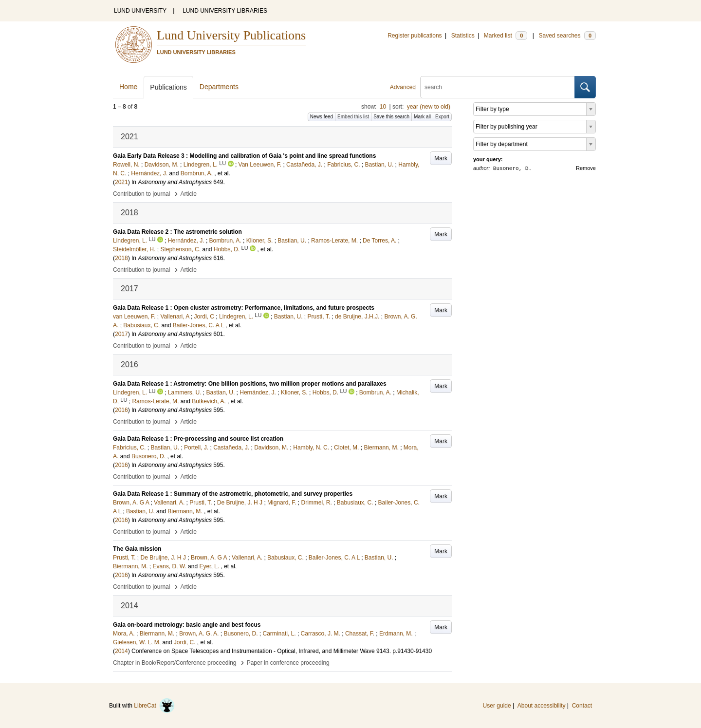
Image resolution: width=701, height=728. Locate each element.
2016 (121, 410)
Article (189, 194)
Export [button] (442, 117)
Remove (586, 168)
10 (383, 107)
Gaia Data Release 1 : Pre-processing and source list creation (198, 439)
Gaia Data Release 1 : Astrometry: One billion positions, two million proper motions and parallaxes (250, 384)
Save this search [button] (391, 117)
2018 (121, 258)
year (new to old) (429, 107)
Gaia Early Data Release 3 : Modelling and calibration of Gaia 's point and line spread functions (244, 156)
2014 (121, 651)
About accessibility (542, 706)
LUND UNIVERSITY (140, 11)
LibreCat (154, 706)
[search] (498, 87)
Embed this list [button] (353, 117)
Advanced (403, 87)
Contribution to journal (141, 194)
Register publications (415, 36)
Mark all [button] (422, 117)
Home (128, 87)
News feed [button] (322, 117)
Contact (582, 706)
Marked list (506, 36)
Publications (168, 87)
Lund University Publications (231, 35)
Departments (219, 87)
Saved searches (567, 36)
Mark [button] (441, 158)
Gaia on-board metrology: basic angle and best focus (187, 625)
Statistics (463, 36)
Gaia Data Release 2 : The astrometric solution (177, 232)
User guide (497, 706)
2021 (121, 182)
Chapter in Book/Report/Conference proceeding (175, 663)
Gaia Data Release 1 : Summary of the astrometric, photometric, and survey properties (233, 494)
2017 (121, 334)
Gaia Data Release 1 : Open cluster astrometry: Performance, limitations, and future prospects (244, 308)
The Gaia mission (137, 549)
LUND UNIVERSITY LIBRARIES (225, 11)
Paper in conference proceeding (288, 663)
